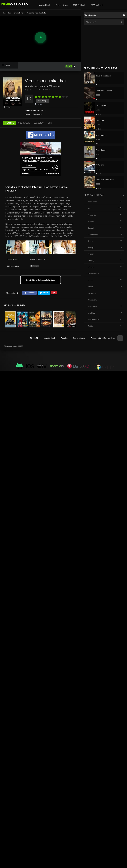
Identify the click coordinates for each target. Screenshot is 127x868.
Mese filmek (92, 306)
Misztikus (91, 313)
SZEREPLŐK (24, 123)
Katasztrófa (92, 300)
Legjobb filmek (49, 338)
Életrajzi (91, 248)
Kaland (90, 287)
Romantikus (38, 114)
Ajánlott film (92, 202)
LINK (50, 123)
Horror (90, 280)
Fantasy (91, 261)
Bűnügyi (91, 221)
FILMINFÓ (10, 123)
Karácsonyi (92, 293)
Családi (91, 228)
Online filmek (45, 5)
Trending (64, 338)
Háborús (91, 267)
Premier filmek (62, 5)
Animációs (92, 215)
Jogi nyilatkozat (79, 338)
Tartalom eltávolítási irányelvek (103, 338)
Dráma (28, 114)
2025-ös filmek (79, 5)
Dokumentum (93, 234)
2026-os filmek (97, 5)
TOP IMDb (34, 338)
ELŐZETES (39, 123)
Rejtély (90, 326)
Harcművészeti (93, 274)
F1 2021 (91, 254)
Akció (90, 208)
